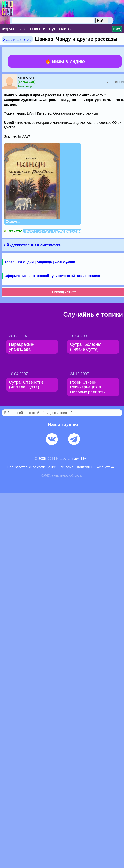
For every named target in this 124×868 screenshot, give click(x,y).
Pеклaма (67, 467)
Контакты (85, 467)
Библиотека (105, 467)
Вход (117, 29)
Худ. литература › (17, 39)
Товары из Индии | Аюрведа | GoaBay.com (40, 262)
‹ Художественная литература (32, 245)
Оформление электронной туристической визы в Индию (52, 276)
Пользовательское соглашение (32, 467)
